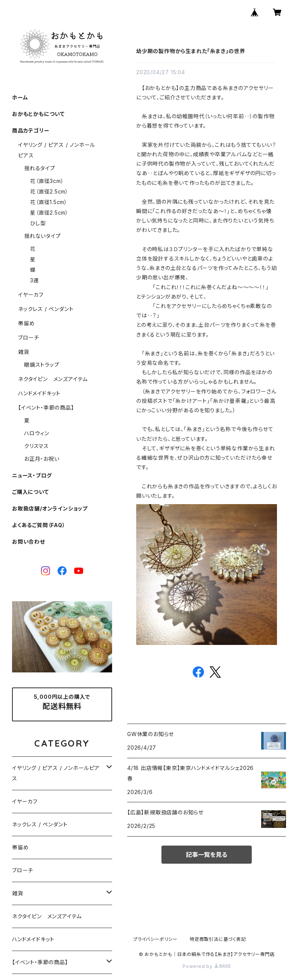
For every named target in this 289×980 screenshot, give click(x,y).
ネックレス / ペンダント (46, 309)
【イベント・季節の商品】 (46, 408)
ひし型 (38, 223)
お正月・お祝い (42, 459)
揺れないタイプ (43, 236)
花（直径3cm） (47, 181)
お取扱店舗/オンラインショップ (50, 508)
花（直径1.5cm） (49, 202)
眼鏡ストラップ (42, 365)
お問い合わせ (29, 542)
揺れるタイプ (40, 168)
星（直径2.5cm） (49, 213)
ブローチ (29, 338)
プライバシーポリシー (155, 939)
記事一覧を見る (207, 855)
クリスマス (37, 446)
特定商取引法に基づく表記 (218, 939)
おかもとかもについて (38, 114)
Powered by (207, 966)
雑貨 (24, 352)
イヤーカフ (31, 295)
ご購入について (30, 492)
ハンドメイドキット (39, 393)
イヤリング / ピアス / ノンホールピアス (56, 773)
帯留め (26, 323)
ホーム (20, 97)
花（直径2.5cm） (49, 191)
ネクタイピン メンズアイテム (53, 379)
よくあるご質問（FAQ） (39, 525)
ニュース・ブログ (32, 475)
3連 (35, 280)
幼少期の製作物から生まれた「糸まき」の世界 (191, 51)
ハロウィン (37, 433)
